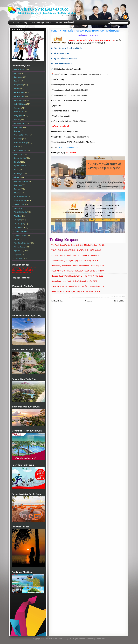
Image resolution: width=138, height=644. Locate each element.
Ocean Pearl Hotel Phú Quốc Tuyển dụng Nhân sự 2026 (74, 281)
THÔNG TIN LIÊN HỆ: (64, 23)
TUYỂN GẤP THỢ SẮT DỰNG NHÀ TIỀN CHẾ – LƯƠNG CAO (76, 250)
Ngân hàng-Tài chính (22, 181)
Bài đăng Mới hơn (57, 301)
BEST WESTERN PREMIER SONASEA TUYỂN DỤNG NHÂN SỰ (78, 271)
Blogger (73, 15)
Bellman (17, 89)
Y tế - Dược (19, 259)
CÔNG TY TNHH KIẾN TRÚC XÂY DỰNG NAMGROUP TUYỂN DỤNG (85, 31)
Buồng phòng (19, 100)
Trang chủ (88, 301)
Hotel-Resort (19, 154)
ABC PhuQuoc (20, 69)
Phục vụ (17, 193)
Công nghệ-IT (19, 116)
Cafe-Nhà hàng (20, 104)
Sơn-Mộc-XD (19, 204)
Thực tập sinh (19, 228)
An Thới (17, 73)
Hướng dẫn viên (20, 158)
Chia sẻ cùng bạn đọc (41, 23)
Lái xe (17, 170)
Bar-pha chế (19, 85)
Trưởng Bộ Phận (20, 235)
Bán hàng (18, 77)
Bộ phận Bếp (19, 93)
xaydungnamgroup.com (69, 147)
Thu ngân (18, 220)
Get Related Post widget (119, 296)
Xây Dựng (18, 255)
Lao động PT (19, 174)
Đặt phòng (18, 127)
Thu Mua (18, 216)
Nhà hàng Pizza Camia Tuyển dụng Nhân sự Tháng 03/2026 (76, 291)
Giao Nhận (18, 139)
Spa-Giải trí (18, 208)
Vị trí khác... (19, 251)
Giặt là (17, 147)
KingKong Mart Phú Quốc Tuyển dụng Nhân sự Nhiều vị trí (75, 255)
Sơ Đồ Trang (21, 23)
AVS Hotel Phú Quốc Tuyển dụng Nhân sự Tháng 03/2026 (75, 261)
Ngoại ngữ (18, 185)
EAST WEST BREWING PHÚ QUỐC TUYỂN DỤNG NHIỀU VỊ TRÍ (78, 286)
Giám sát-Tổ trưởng (22, 135)
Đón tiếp (17, 131)
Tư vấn (17, 239)
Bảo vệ (17, 81)
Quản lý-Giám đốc (21, 197)
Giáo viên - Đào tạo (21, 143)
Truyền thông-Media (22, 231)
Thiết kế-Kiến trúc (21, 212)
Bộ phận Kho (19, 96)
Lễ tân (17, 177)
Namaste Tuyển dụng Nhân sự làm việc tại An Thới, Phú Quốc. (77, 276)
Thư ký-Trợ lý (19, 224)
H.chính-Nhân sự (20, 150)
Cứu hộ (17, 120)
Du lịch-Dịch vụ (20, 123)
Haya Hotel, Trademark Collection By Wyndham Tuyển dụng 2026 (78, 266)
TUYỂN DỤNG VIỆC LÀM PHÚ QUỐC (43, 10)
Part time (18, 189)
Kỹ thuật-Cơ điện (20, 166)
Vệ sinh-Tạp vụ (20, 247)
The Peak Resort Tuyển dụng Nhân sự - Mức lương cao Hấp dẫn (78, 245)
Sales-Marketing (20, 201)
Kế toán (17, 162)
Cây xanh (18, 108)
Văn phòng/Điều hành (22, 243)
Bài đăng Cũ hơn (119, 301)
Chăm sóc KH (19, 112)
